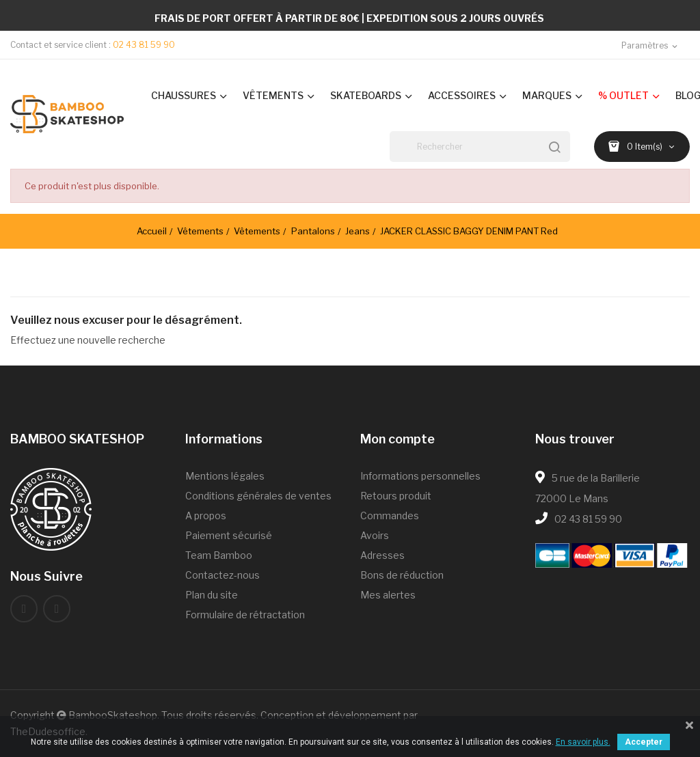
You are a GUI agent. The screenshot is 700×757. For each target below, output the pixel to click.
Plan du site (212, 595)
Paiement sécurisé (229, 535)
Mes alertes (388, 595)
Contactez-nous (223, 575)
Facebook (24, 609)
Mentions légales (225, 476)
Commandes (390, 515)
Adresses (382, 555)
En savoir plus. (583, 742)
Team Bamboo (219, 555)
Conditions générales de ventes (258, 496)
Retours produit (396, 496)
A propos (206, 515)
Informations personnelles (420, 476)
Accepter (644, 742)
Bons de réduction (402, 575)
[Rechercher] (480, 147)
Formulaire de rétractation (245, 615)
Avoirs (375, 535)
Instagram (57, 609)
